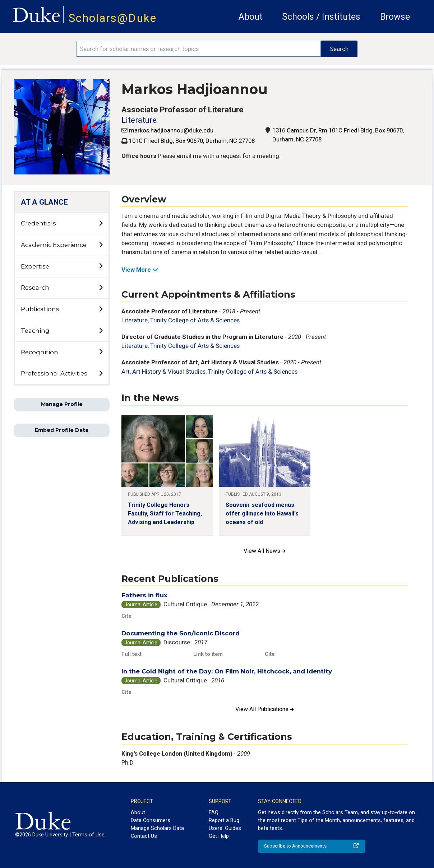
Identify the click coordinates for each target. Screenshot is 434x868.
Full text (131, 654)
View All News (265, 551)
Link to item (208, 654)
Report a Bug (224, 820)
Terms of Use (88, 835)
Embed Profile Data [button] (62, 430)
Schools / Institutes (321, 17)
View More (140, 270)
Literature (139, 120)
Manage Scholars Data (157, 828)
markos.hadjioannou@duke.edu (171, 130)
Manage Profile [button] (62, 404)
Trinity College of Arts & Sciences (195, 320)
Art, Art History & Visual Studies (163, 372)
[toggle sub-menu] (101, 224)
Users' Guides (225, 828)
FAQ (214, 812)
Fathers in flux (144, 595)
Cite (126, 616)
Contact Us (144, 836)
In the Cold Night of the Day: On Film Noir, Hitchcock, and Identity (227, 671)
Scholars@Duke (113, 18)
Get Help (219, 836)
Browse (395, 17)
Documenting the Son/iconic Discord (181, 633)
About (251, 17)
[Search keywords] (199, 49)
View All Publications (265, 709)
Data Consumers (151, 820)
